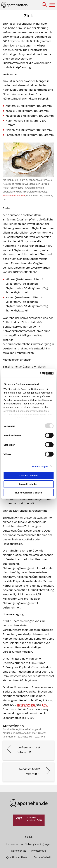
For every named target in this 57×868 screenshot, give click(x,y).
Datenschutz (19, 851)
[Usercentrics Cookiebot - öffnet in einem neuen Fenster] (41, 373)
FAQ (45, 705)
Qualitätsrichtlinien (17, 857)
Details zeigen (40, 466)
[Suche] (45, 5)
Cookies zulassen (29, 475)
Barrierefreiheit (42, 857)
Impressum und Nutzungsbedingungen (28, 844)
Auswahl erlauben (28, 484)
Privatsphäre (39, 851)
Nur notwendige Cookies (29, 493)
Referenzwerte (26, 705)
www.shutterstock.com (14, 196)
